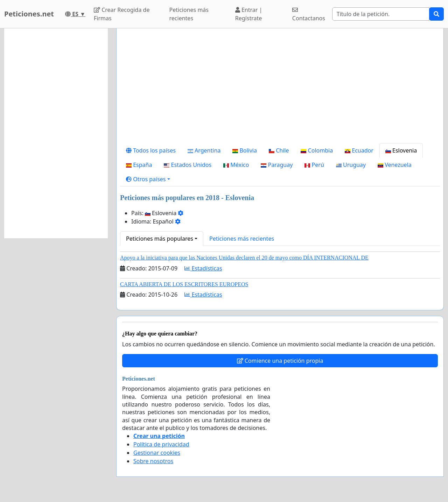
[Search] (381, 14)
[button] (148, 179)
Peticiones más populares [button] (160, 239)
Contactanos (309, 15)
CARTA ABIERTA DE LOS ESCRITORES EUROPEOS (184, 284)
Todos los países (151, 150)
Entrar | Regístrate (249, 14)
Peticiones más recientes (189, 14)
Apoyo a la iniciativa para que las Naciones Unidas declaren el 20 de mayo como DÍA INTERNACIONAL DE (244, 258)
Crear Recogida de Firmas (122, 14)
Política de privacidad (161, 444)
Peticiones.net (29, 14)
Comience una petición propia (280, 361)
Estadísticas (203, 268)
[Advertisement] (280, 89)
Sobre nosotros (153, 461)
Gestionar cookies (157, 453)
